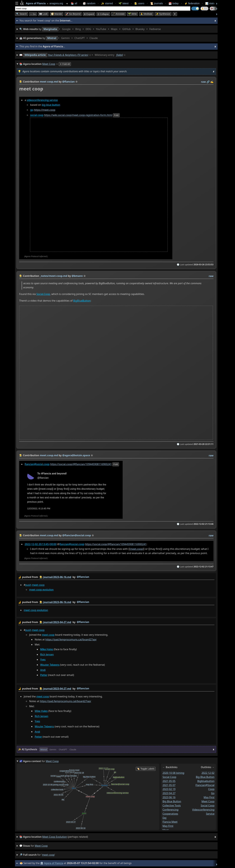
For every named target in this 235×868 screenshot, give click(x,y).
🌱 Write (132, 14)
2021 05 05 (169, 781)
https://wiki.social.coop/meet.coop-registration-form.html (78, 115)
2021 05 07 (169, 785)
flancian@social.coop (37, 464)
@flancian (83, 577)
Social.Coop (43, 294)
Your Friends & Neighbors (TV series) (68, 55)
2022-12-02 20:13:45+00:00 (41, 544)
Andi (43, 670)
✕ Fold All (65, 64)
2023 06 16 (169, 797)
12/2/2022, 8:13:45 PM (39, 508)
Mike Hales (47, 649)
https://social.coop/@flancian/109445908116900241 (81, 464)
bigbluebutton (206, 781)
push (28, 585)
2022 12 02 (208, 773)
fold (116, 115)
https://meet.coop (45, 110)
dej (164, 818)
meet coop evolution (41, 590)
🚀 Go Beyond (73, 14)
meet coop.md (49, 82)
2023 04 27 (169, 793)
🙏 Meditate (146, 14)
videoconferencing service (42, 100)
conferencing (171, 810)
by (116, 577)
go (32, 110)
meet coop (38, 585)
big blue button (51, 105)
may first (168, 826)
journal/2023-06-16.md (57, 577)
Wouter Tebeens (50, 665)
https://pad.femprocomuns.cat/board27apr (71, 639)
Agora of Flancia (54, 863)
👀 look (43, 14)
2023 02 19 (169, 789)
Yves (43, 660)
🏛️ (42, 863)
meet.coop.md (49, 455)
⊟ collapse (103, 14)
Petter (44, 675)
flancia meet (170, 822)
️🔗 (208, 82)
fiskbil (120, 55)
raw (204, 82)
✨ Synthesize (163, 14)
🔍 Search (22, 14)
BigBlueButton (82, 301)
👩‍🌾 (21, 82)
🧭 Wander (57, 14)
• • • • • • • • (91, 29)
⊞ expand (89, 14)
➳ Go (33, 14)
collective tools (172, 806)
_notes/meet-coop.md (54, 276)
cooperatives (170, 814)
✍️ (212, 82)
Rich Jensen (47, 654)
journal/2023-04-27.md (57, 622)
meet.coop (136, 549)
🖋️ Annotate (118, 14)
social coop (37, 115)
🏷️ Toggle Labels (146, 769)
